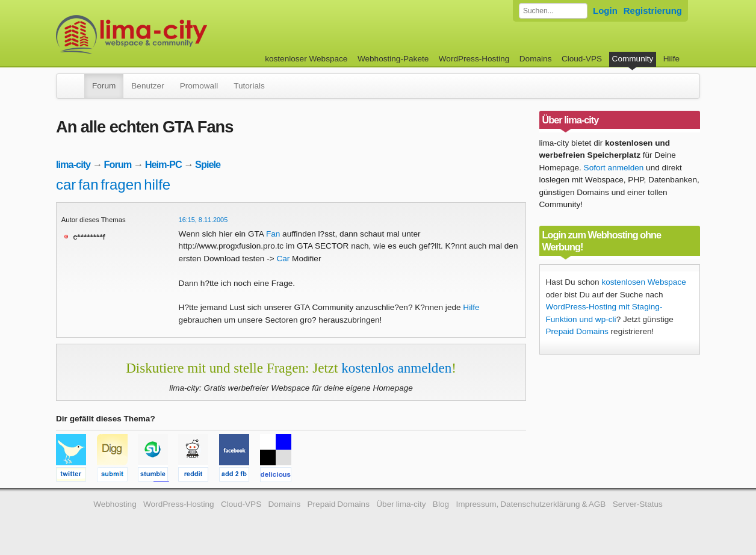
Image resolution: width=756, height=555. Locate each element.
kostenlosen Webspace (643, 282)
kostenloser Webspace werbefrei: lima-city (176, 35)
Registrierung (653, 11)
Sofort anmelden (614, 168)
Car (283, 259)
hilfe (157, 184)
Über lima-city (401, 504)
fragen (121, 184)
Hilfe (671, 59)
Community (633, 59)
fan (88, 184)
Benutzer (147, 86)
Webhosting (115, 504)
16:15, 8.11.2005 (203, 220)
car (66, 184)
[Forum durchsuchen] (553, 11)
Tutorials (249, 86)
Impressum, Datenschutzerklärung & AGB (531, 504)
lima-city (73, 164)
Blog (441, 504)
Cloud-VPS (582, 59)
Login (605, 11)
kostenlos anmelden (396, 368)
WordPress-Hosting (474, 59)
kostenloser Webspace (306, 59)
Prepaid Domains (577, 331)
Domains (536, 59)
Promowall (199, 86)
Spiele (208, 164)
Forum (104, 86)
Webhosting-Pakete (393, 59)
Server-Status (638, 504)
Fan (273, 234)
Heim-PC (163, 164)
